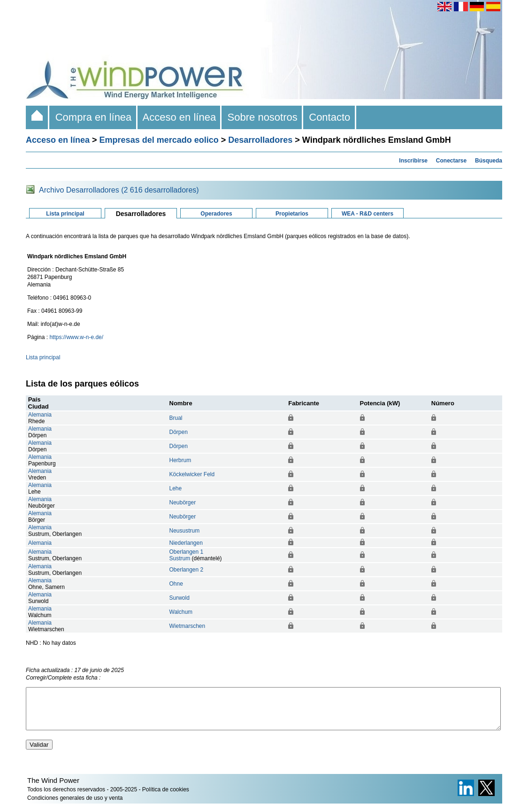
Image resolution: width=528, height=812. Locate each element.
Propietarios (292, 214)
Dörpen (179, 432)
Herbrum (180, 460)
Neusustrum (185, 531)
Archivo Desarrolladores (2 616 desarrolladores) (119, 190)
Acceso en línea (180, 117)
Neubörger (183, 503)
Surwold (180, 598)
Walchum (181, 612)
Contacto (330, 117)
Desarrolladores (260, 140)
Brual (176, 418)
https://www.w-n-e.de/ (76, 337)
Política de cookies (166, 798)
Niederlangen (186, 543)
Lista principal (65, 214)
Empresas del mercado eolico (159, 140)
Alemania (40, 415)
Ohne (176, 584)
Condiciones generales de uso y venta (75, 806)
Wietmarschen (187, 626)
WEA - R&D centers (367, 214)
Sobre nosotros (262, 117)
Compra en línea (93, 117)
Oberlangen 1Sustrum (187, 555)
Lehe (176, 488)
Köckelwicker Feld (192, 474)
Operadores (216, 214)
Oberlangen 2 (187, 570)
